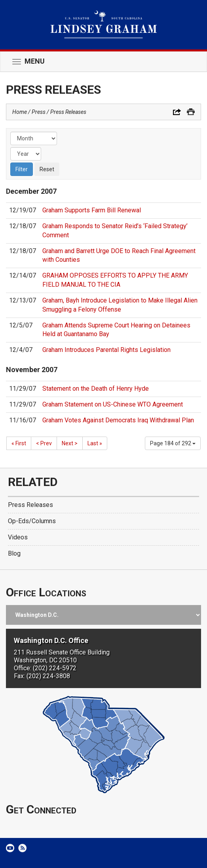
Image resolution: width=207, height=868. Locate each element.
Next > (70, 443)
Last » (95, 443)
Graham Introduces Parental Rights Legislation (106, 350)
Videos (18, 537)
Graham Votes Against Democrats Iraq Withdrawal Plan (118, 420)
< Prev (44, 443)
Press (39, 112)
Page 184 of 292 (173, 443)
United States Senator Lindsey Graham (103, 25)
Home (20, 112)
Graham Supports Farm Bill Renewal (92, 210)
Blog (14, 553)
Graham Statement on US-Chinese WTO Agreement (113, 404)
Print (191, 112)
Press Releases (68, 112)
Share (177, 112)
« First (19, 443)
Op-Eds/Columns (32, 521)
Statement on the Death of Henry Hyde (96, 389)
